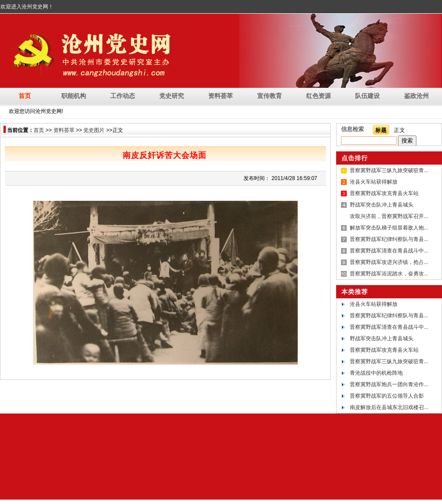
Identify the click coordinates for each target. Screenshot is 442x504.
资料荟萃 (221, 96)
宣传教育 (270, 96)
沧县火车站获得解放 (374, 182)
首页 (25, 96)
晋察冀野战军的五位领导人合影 (387, 396)
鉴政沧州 (416, 96)
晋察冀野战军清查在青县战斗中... (389, 251)
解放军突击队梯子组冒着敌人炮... (389, 228)
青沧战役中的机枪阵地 (376, 373)
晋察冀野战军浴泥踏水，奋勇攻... (389, 274)
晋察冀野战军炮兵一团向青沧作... (389, 384)
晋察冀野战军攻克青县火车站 (384, 193)
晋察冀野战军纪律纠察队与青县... (389, 239)
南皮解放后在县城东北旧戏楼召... (389, 407)
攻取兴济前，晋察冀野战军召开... (389, 216)
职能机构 (74, 96)
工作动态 (123, 96)
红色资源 (318, 96)
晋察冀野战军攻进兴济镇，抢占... (389, 262)
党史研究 (172, 96)
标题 (381, 130)
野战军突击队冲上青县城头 (382, 205)
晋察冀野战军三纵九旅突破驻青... (389, 170)
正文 (400, 130)
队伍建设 (367, 96)
